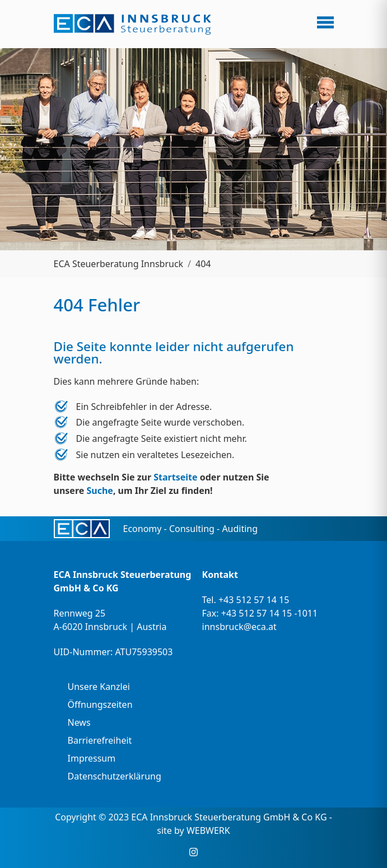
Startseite (175, 477)
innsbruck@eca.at (239, 627)
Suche (99, 491)
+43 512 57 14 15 (254, 600)
